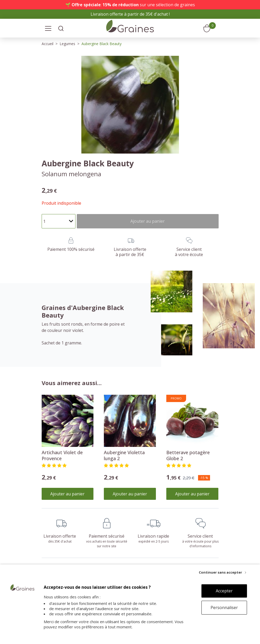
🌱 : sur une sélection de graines (130, 5)
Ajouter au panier (67, 494)
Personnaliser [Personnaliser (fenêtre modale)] (224, 607)
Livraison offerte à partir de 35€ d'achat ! (130, 14)
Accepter (224, 591)
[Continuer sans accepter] (223, 572)
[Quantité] (59, 221)
